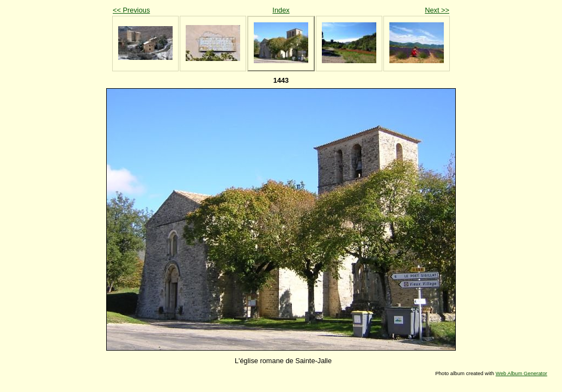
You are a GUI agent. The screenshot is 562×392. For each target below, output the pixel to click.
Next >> (437, 10)
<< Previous (131, 10)
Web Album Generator (521, 373)
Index (281, 10)
